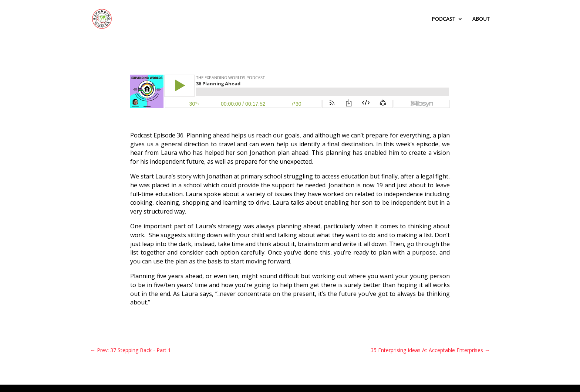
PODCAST (444, 19)
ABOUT (481, 19)
